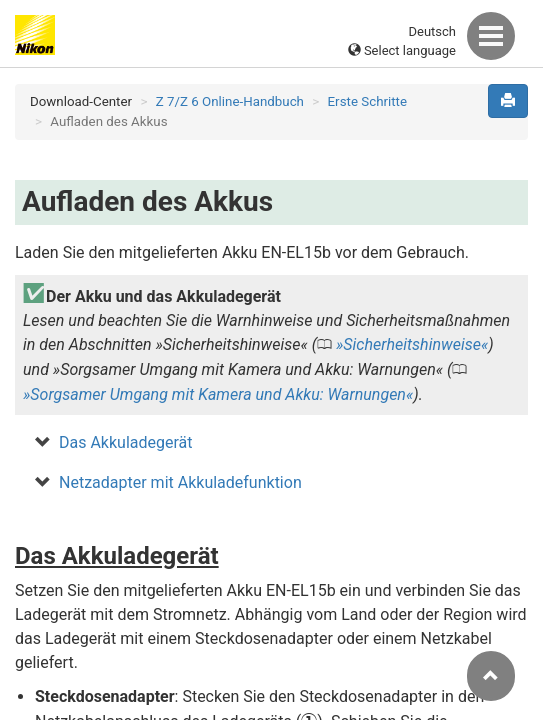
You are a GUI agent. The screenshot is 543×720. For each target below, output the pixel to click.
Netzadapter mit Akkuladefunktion (180, 482)
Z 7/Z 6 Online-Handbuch (230, 101)
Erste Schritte (367, 101)
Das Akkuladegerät (126, 442)
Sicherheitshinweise (412, 344)
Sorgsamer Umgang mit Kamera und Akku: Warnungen (218, 394)
